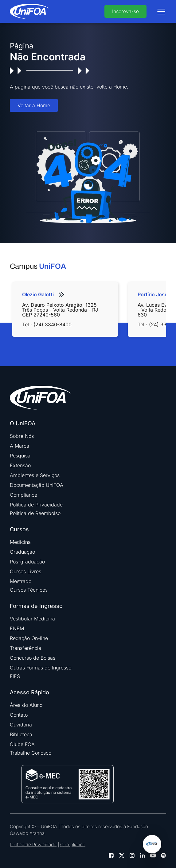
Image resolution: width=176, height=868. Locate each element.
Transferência (25, 648)
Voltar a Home (34, 105)
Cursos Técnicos (29, 590)
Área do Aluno (26, 705)
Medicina (20, 542)
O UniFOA (23, 423)
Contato (19, 715)
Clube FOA (22, 744)
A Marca (20, 446)
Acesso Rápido (29, 692)
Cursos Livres (25, 571)
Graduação (22, 552)
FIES (15, 676)
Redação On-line (29, 638)
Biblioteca (21, 734)
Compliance (23, 495)
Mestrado (21, 581)
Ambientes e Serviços (35, 475)
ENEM (17, 628)
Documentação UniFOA (37, 485)
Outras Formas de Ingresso (41, 668)
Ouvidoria (21, 725)
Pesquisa (20, 456)
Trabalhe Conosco (31, 753)
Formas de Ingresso (36, 606)
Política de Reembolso (35, 513)
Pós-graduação (27, 562)
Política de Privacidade (36, 505)
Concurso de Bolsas (33, 658)
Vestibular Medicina (32, 619)
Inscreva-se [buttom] (125, 11)
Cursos (19, 529)
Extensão (20, 465)
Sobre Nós (22, 436)
